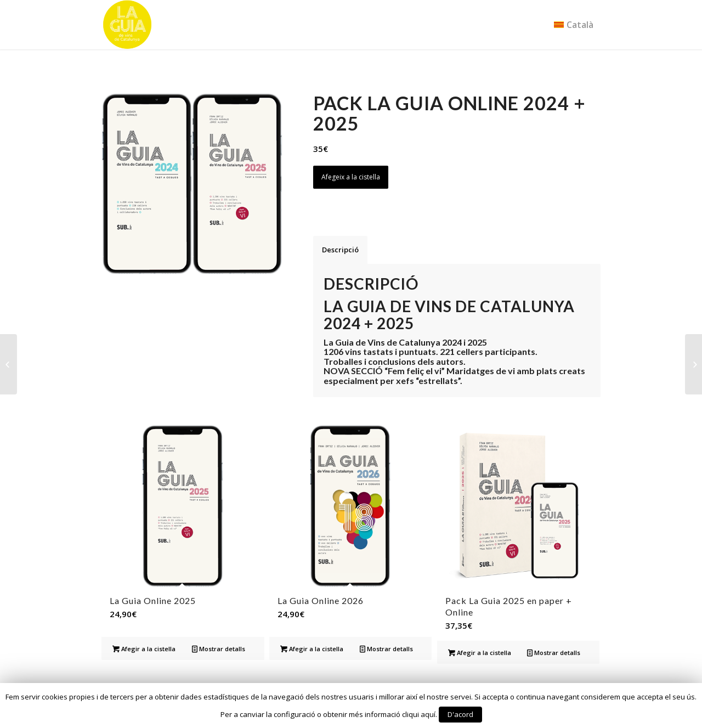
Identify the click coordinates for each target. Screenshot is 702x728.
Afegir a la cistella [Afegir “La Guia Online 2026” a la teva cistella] (312, 649)
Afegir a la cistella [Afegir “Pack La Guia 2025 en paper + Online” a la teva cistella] (480, 653)
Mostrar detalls (219, 649)
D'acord (460, 714)
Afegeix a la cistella (351, 177)
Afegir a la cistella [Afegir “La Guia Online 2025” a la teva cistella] (144, 649)
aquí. (429, 714)
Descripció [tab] (340, 250)
